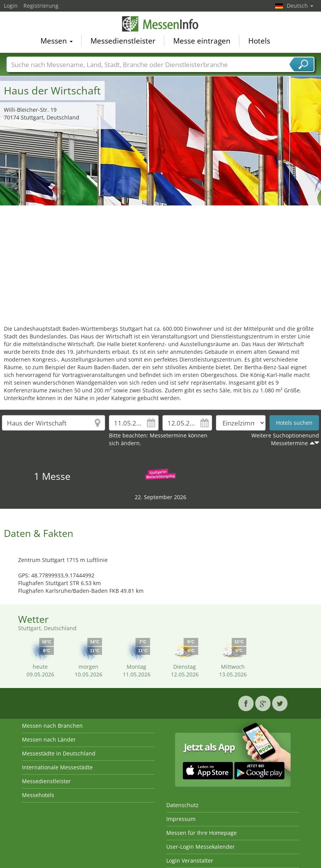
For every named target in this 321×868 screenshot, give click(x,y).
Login (11, 6)
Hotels (259, 41)
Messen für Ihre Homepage (201, 833)
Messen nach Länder (49, 739)
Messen (57, 41)
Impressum (181, 819)
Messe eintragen (202, 41)
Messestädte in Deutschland (59, 753)
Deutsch (300, 6)
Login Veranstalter (190, 860)
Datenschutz (182, 805)
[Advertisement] (161, 263)
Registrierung (41, 6)
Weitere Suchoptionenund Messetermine (285, 439)
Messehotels (38, 795)
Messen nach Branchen (52, 726)
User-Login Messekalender (201, 847)
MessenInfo (160, 24)
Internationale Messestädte (57, 767)
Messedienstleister (123, 41)
